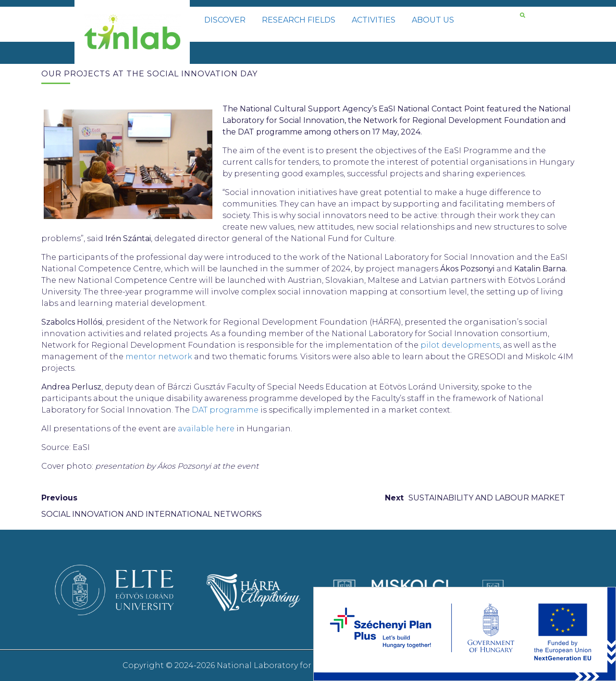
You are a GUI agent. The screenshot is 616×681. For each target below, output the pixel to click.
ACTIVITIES (374, 20)
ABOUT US (433, 20)
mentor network (160, 357)
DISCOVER (225, 20)
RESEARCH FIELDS (299, 20)
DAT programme (225, 410)
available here (206, 429)
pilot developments (460, 345)
